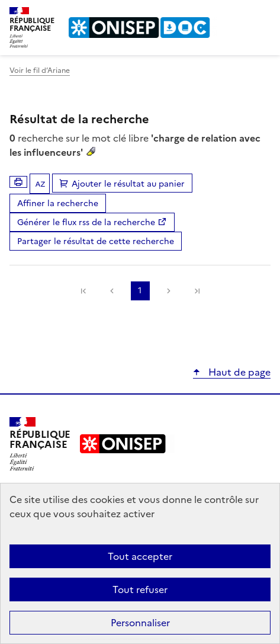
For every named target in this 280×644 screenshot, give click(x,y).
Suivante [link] (169, 291)
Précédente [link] (112, 291)
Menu (263, 14)
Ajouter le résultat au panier (128, 184)
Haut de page (238, 372)
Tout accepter (140, 556)
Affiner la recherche (58, 204)
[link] (83, 291)
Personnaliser (140, 623)
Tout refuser (140, 589)
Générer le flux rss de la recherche (86, 222)
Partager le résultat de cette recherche (96, 241)
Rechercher (240, 14)
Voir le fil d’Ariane (40, 71)
